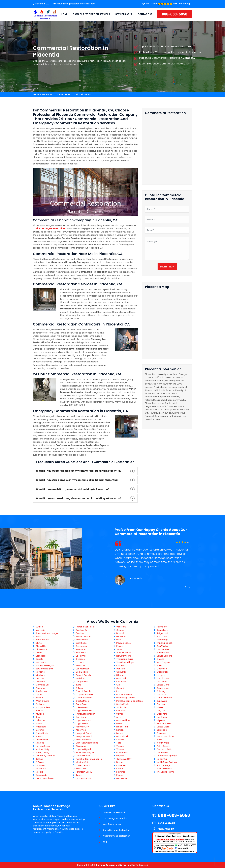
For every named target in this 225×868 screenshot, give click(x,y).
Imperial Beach (165, 643)
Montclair (40, 682)
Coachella (162, 752)
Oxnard (120, 688)
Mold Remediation (112, 824)
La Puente (41, 662)
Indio (159, 740)
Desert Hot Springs (167, 756)
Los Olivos (162, 682)
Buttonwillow (123, 720)
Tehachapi (162, 640)
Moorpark (121, 678)
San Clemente (84, 740)
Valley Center (124, 652)
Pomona (40, 688)
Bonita (39, 736)
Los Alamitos (83, 669)
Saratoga (162, 730)
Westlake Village (125, 662)
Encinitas (40, 765)
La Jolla (39, 772)
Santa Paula (123, 704)
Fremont (161, 704)
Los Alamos (163, 678)
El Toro (79, 688)
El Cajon (40, 762)
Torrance (81, 649)
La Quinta (162, 759)
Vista (119, 649)
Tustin (79, 775)
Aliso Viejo (81, 730)
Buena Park (82, 652)
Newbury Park (123, 656)
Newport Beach (84, 736)
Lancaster (122, 778)
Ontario (40, 678)
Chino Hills (41, 646)
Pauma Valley (124, 643)
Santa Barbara (164, 656)
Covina (39, 652)
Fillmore (120, 675)
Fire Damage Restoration (115, 818)
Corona (40, 730)
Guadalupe (163, 672)
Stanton (80, 665)
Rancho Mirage (165, 769)
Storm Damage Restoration (116, 830)
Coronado (81, 646)
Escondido (41, 769)
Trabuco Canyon (85, 752)
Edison (120, 723)
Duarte (39, 627)
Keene (120, 775)
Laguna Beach (83, 720)
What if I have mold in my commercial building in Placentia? (73, 489)
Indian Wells (163, 743)
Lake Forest (82, 707)
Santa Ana (82, 769)
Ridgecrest (163, 633)
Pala (119, 640)
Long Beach (82, 682)
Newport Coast (84, 733)
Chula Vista (42, 740)
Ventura (121, 669)
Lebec (120, 733)
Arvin (119, 717)
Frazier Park (122, 727)
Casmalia (162, 669)
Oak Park (121, 665)
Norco (39, 723)
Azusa (39, 636)
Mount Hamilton (165, 736)
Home (64, 14)
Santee (80, 633)
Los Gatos (162, 717)
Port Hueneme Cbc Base (130, 701)
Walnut (39, 698)
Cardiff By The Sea (45, 756)
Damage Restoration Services (91, 14)
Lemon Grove (43, 746)
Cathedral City (165, 749)
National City (42, 749)
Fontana (40, 704)
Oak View (121, 682)
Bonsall (120, 633)
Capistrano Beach (86, 694)
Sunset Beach (83, 675)
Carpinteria (163, 649)
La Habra (81, 662)
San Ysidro (162, 646)
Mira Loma (41, 675)
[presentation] (185, 587)
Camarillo (121, 672)
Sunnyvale (162, 701)
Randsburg (162, 630)
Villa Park (121, 627)
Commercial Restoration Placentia (72, 94)
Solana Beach (83, 636)
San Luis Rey (82, 630)
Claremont (41, 649)
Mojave (120, 756)
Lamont (120, 730)
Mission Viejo (83, 762)
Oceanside (41, 775)
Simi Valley (122, 707)
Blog (105, 842)
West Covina (42, 701)
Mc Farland (122, 736)
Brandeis (121, 710)
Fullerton (40, 720)
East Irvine (81, 717)
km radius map (167, 322)
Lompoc (161, 675)
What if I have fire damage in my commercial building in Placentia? (77, 480)
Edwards (121, 772)
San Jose (162, 733)
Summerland (164, 652)
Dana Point (82, 704)
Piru (118, 691)
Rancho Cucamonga (47, 633)
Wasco (120, 749)
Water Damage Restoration (116, 836)
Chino (39, 643)
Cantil (120, 769)
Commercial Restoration (115, 812)
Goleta (160, 659)
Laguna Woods (84, 710)
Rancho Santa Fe (85, 627)
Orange (120, 630)
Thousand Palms (166, 772)
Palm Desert (163, 746)
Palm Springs (164, 765)
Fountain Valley (84, 772)
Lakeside (121, 636)
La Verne (40, 672)
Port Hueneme (124, 694)
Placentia (47, 94)
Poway (120, 646)
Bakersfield (122, 752)
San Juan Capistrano (87, 743)
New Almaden (164, 723)
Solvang (161, 691)
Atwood (40, 714)
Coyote (161, 710)
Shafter (120, 740)
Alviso (160, 707)
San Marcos (82, 640)
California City (124, 759)
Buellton (161, 665)
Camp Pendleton (45, 778)
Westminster (83, 756)
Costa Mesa (82, 701)
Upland (39, 694)
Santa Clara (163, 727)
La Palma (81, 656)
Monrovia (40, 630)
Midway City (82, 727)
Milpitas (161, 720)
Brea (38, 717)
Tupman (121, 746)
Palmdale (162, 627)
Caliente (121, 765)
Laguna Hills (82, 723)
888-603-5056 (175, 14)
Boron (119, 762)
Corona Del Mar (84, 698)
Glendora (41, 656)
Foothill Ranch (83, 691)
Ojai (118, 685)
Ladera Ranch (83, 765)
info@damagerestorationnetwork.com (74, 4)
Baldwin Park (42, 640)
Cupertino (162, 714)
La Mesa (40, 743)
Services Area (124, 14)
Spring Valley (42, 752)
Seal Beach (82, 672)
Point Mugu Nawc (125, 698)
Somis (120, 714)
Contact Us (145, 14)
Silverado (81, 746)
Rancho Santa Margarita (89, 759)
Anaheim (40, 710)
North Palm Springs (167, 762)
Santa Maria (163, 685)
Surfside (80, 678)
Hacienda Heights (45, 665)
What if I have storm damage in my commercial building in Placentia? (79, 498)
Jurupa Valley (43, 707)
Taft (119, 743)
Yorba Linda (42, 733)
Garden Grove (83, 778)
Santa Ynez (163, 688)
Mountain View (164, 698)
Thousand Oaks (125, 659)
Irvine (79, 685)
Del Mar (39, 759)
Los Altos (161, 694)
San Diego (81, 643)
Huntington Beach (86, 714)
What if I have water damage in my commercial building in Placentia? (79, 471)
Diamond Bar (42, 685)
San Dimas (41, 691)
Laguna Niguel (83, 749)
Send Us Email (166, 823)
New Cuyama (164, 662)
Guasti (39, 659)
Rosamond (163, 636)
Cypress (80, 659)
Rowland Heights (44, 669)
